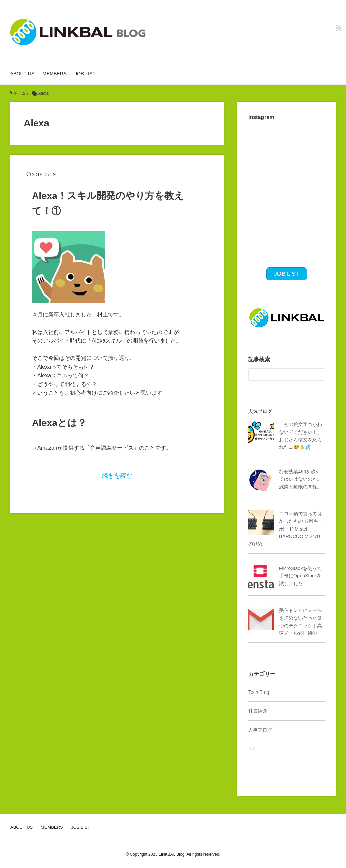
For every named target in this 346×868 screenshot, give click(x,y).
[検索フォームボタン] (319, 374)
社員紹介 (258, 711)
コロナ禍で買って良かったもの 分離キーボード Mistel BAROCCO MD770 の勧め (286, 529)
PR (251, 749)
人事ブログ (260, 730)
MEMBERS (54, 74)
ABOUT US (22, 74)
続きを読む (117, 476)
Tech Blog (259, 692)
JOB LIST (85, 74)
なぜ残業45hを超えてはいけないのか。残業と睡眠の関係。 (301, 479)
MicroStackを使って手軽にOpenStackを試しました (300, 576)
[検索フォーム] (280, 374)
